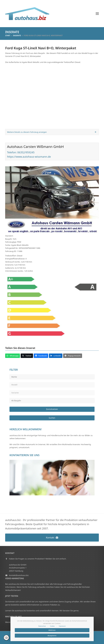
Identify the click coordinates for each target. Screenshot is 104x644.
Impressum (62, 626)
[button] (97, 14)
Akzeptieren (52, 635)
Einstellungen (6, 638)
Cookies (52, 626)
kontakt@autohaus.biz (19, 575)
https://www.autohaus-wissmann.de (29, 157)
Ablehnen (52, 630)
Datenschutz (42, 626)
